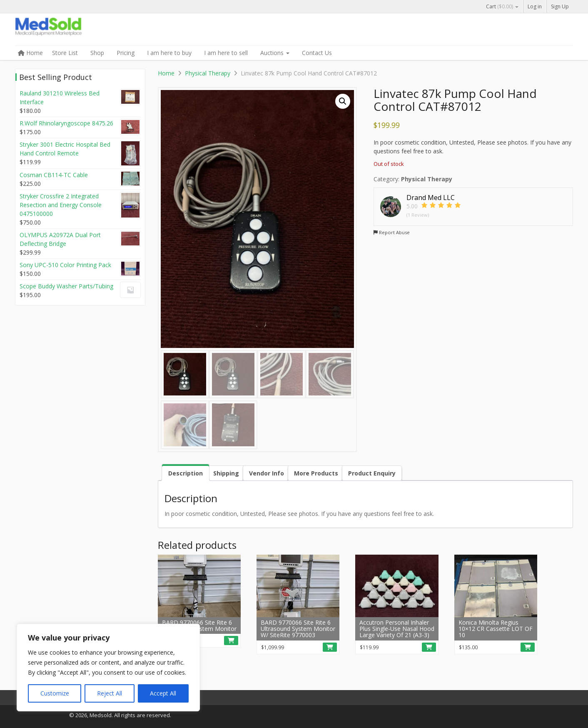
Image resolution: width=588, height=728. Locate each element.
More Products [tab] (316, 473)
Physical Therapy (208, 73)
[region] (108, 668)
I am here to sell (226, 53)
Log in (535, 6)
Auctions (275, 53)
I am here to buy (169, 53)
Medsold (77, 30)
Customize (55, 693)
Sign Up (560, 6)
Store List (65, 53)
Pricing (126, 53)
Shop (97, 53)
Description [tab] (186, 473)
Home (30, 53)
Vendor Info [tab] (267, 473)
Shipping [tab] (226, 473)
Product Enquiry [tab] (372, 473)
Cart (502, 6)
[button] (343, 101)
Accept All (163, 693)
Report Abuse (392, 232)
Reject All (110, 693)
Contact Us (317, 53)
